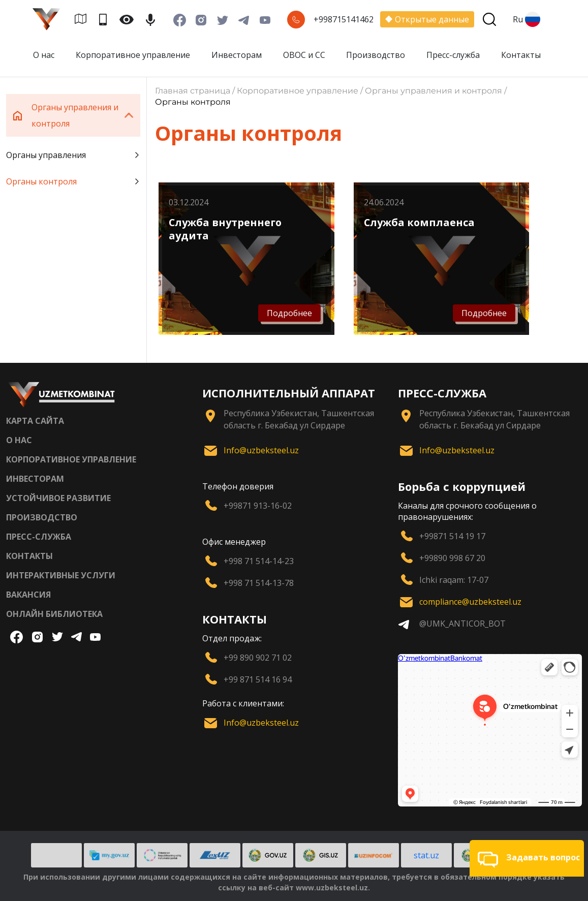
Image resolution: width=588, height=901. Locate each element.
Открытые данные (427, 19)
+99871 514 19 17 (452, 536)
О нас (44, 55)
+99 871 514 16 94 (258, 679)
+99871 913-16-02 (258, 506)
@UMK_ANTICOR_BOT (462, 624)
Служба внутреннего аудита (225, 229)
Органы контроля (73, 181)
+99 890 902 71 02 (258, 658)
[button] (527, 858)
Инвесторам (237, 55)
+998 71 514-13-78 (259, 583)
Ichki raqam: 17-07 (454, 580)
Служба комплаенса (419, 222)
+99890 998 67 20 (452, 558)
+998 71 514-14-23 (259, 561)
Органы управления (73, 155)
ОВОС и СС (304, 55)
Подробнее (289, 313)
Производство (376, 55)
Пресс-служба (453, 55)
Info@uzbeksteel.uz (261, 450)
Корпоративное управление (133, 55)
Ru (527, 19)
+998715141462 (344, 19)
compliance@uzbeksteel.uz (470, 602)
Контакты (521, 55)
